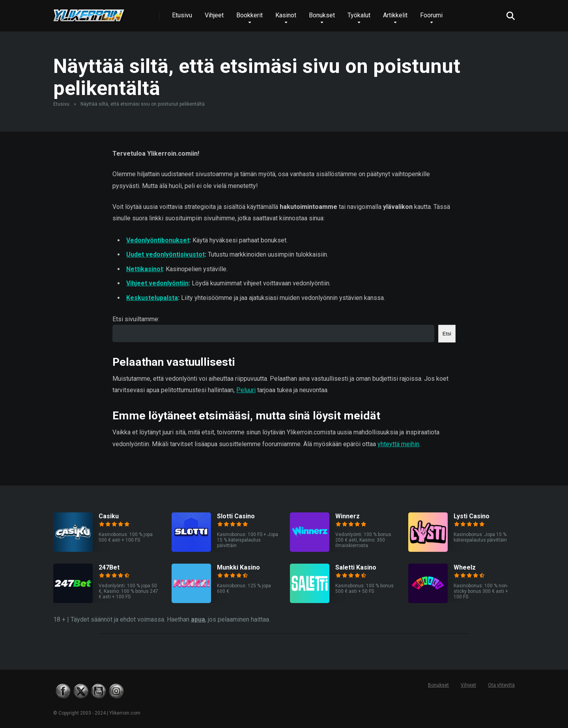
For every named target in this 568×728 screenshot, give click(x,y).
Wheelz (465, 567)
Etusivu (182, 15)
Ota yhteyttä (501, 685)
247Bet (109, 567)
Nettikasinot (145, 269)
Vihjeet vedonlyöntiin (157, 283)
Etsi (447, 334)
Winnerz (348, 516)
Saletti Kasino (356, 567)
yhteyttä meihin (398, 444)
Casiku (109, 516)
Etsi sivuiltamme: (136, 319)
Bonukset (322, 15)
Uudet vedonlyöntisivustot (165, 254)
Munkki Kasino (238, 567)
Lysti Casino (472, 516)
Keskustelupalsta (152, 298)
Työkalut (359, 15)
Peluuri (246, 390)
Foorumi (431, 15)
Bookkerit (249, 15)
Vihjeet (214, 15)
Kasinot (286, 15)
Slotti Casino (236, 516)
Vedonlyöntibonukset (158, 240)
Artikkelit (395, 15)
